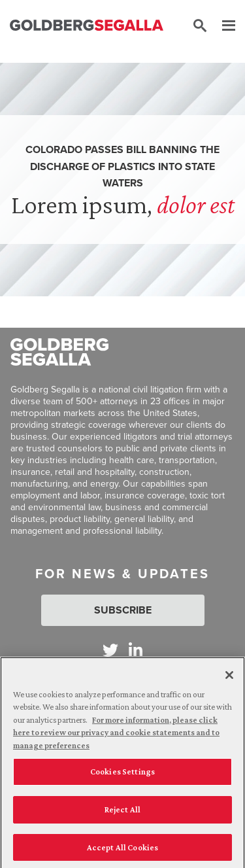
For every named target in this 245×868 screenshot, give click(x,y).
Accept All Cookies (122, 851)
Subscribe (123, 610)
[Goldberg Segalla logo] (87, 26)
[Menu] (222, 26)
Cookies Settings (122, 775)
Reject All (122, 813)
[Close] (229, 678)
